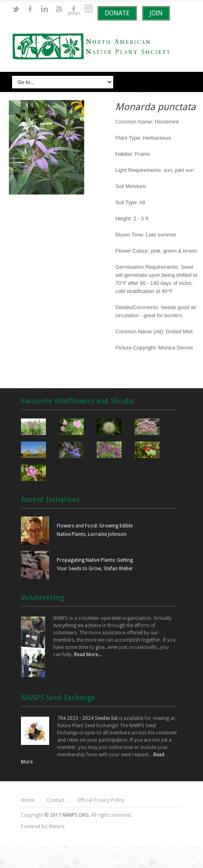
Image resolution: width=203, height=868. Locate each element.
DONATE (117, 13)
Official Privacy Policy (101, 800)
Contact (56, 800)
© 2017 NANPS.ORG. (67, 815)
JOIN (156, 13)
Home (28, 800)
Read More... (88, 655)
